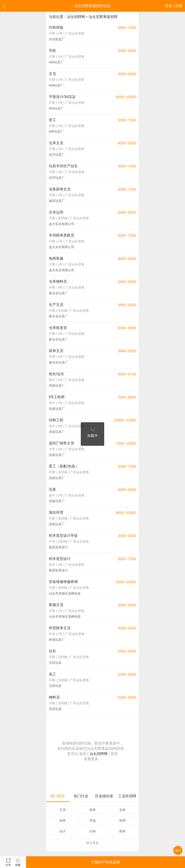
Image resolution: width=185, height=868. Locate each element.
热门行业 (81, 796)
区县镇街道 (104, 796)
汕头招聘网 (76, 17)
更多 (92, 843)
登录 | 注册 (174, 6)
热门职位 (58, 796)
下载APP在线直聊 (106, 862)
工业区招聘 (127, 796)
